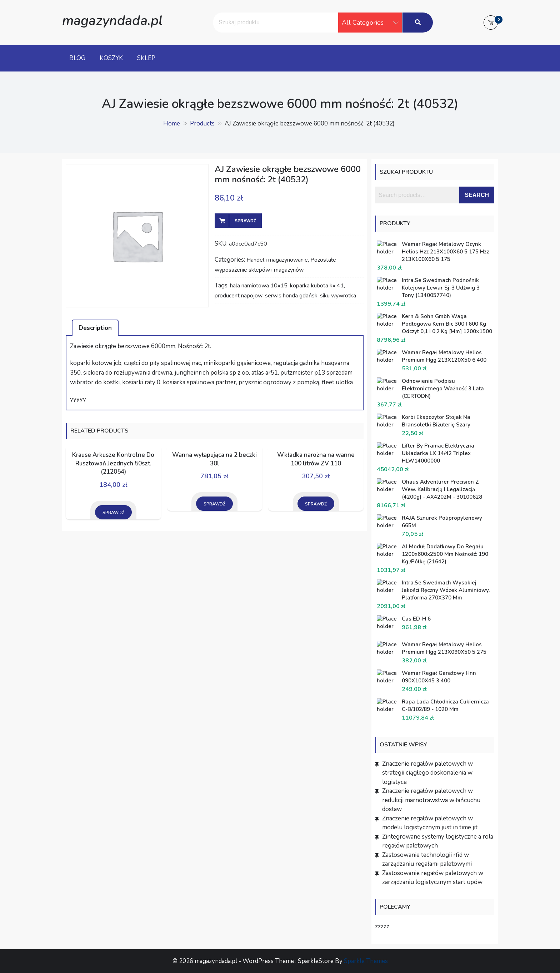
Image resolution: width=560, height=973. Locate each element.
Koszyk (111, 58)
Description (95, 328)
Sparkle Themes (366, 961)
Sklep (146, 58)
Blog (77, 58)
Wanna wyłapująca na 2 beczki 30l (214, 459)
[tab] (95, 328)
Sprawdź (245, 221)
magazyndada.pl (112, 21)
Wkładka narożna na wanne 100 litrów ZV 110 (316, 459)
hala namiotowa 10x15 (259, 286)
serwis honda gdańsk (291, 296)
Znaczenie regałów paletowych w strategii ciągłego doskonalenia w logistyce (427, 773)
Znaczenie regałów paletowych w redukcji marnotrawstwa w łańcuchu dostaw (431, 800)
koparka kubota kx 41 (317, 286)
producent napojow (239, 296)
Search (477, 195)
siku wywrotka (338, 296)
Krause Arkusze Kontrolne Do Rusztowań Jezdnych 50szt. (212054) (113, 463)
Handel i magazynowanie (277, 260)
